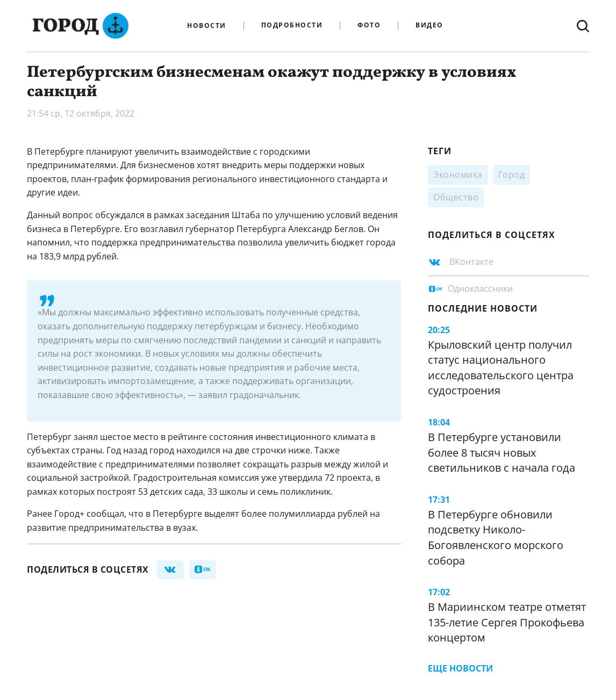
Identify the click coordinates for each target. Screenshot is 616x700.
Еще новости (460, 668)
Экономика (458, 175)
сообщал (105, 514)
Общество (456, 197)
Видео (429, 26)
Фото (369, 26)
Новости (207, 26)
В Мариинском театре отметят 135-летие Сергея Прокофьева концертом (507, 622)
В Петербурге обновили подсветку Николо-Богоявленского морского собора (496, 537)
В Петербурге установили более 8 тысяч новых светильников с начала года (502, 452)
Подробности (292, 26)
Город (512, 175)
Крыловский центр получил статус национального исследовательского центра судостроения (501, 368)
